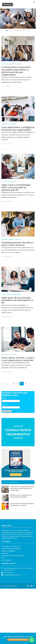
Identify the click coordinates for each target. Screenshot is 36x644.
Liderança (5, 553)
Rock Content (13, 586)
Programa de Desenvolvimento (13, 556)
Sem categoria (7, 560)
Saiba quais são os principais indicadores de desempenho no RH (17, 300)
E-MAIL (5, 405)
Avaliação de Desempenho (11, 294)
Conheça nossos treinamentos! (18, 432)
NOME (4, 398)
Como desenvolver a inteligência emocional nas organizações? (18, 129)
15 (18, 384)
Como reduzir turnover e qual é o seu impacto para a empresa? (18, 359)
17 (26, 384)
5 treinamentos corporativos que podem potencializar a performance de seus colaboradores (16, 71)
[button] (3, 17)
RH (2, 558)
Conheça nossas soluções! (18, 640)
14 (13, 384)
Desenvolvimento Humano (11, 64)
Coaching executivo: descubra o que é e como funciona (18, 244)
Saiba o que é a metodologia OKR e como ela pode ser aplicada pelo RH (16, 187)
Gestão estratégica (9, 124)
